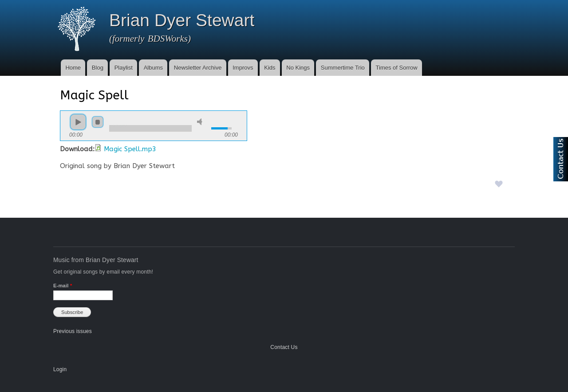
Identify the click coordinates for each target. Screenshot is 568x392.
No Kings (298, 68)
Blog (98, 68)
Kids (270, 68)
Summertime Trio (343, 68)
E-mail (63, 286)
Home (73, 68)
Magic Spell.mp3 (130, 149)
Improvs (243, 68)
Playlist (124, 68)
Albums (153, 68)
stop (98, 122)
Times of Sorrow (397, 68)
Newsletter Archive (198, 68)
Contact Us (284, 347)
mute (201, 122)
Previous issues (73, 331)
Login (60, 369)
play (78, 122)
